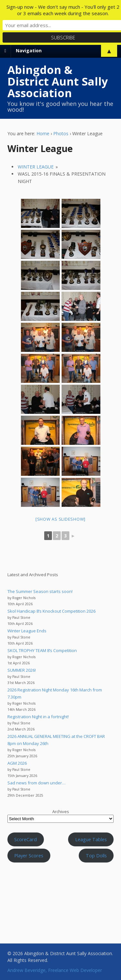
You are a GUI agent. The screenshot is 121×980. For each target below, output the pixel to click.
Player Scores (29, 855)
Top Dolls (96, 855)
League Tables (91, 839)
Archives (61, 812)
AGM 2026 (17, 763)
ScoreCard (25, 839)
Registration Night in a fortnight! (38, 717)
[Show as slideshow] (60, 519)
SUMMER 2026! (22, 670)
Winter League (36, 167)
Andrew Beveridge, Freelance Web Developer (55, 970)
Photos (61, 133)
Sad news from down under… (36, 783)
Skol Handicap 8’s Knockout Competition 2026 (51, 611)
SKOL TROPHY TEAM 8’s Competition (42, 650)
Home (43, 133)
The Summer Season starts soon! (40, 591)
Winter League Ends (27, 631)
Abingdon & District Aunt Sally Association (58, 81)
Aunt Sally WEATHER (61, 896)
